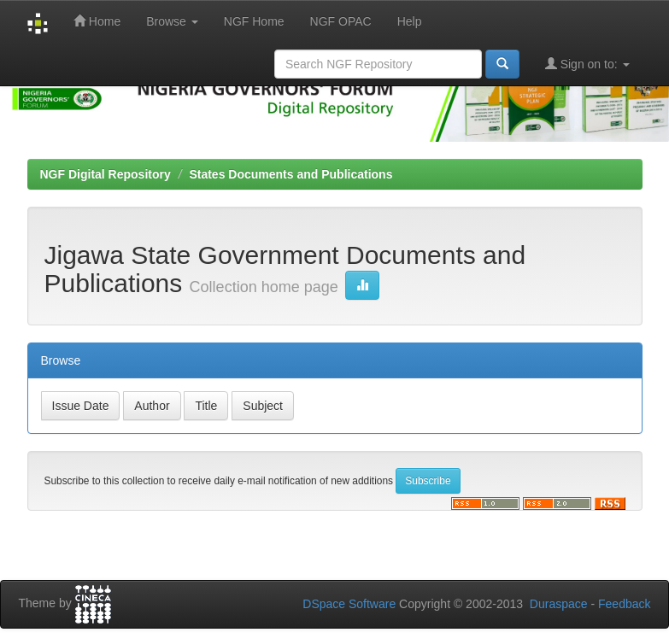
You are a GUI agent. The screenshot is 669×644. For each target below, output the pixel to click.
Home (97, 21)
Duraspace (559, 604)
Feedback (624, 604)
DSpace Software (349, 604)
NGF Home (254, 21)
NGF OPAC (341, 21)
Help (410, 21)
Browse (172, 21)
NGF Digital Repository (106, 174)
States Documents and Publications (290, 174)
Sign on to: (587, 64)
